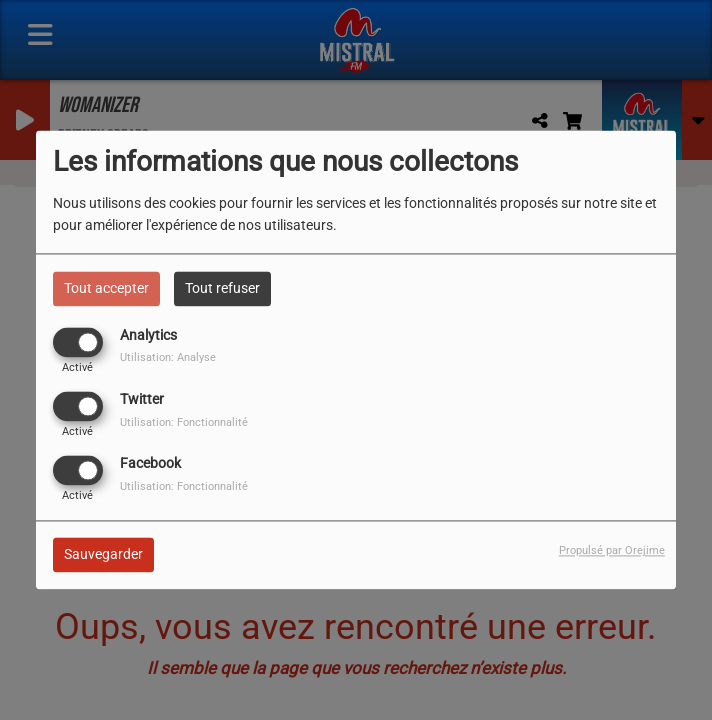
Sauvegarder (103, 555)
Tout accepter (106, 288)
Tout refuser (222, 288)
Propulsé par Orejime (612, 551)
